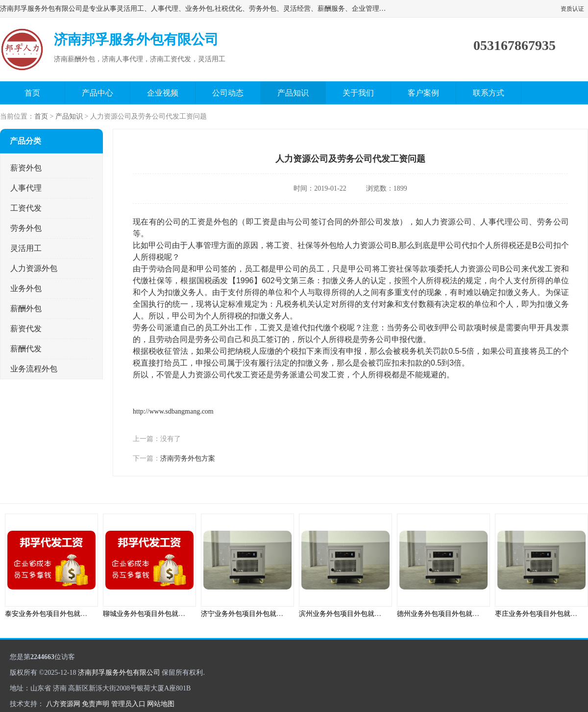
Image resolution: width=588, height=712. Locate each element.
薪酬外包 (26, 308)
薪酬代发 (26, 349)
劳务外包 (26, 228)
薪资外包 (26, 168)
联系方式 (489, 93)
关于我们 (358, 93)
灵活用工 (26, 248)
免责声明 (96, 704)
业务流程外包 (34, 369)
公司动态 (228, 93)
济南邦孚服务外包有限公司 (119, 673)
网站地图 (161, 704)
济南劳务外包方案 (188, 458)
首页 (32, 93)
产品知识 (293, 93)
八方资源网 (63, 704)
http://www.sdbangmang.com (173, 411)
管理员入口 (128, 704)
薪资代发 (26, 329)
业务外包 (26, 288)
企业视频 (163, 93)
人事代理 (26, 188)
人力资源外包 (34, 268)
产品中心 (98, 93)
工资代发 (26, 208)
